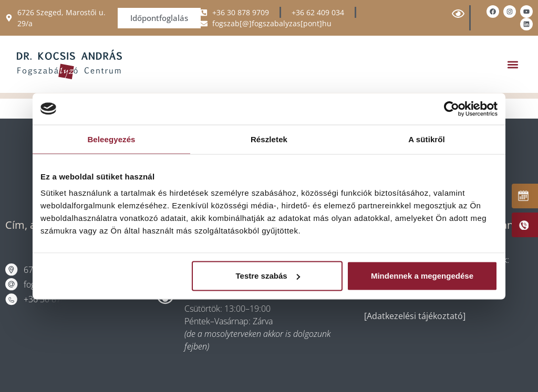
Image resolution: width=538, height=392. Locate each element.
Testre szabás (268, 276)
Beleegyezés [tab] (111, 139)
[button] (513, 64)
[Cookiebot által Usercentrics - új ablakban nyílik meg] (452, 109)
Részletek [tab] (269, 139)
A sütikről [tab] (427, 139)
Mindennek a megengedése (422, 276)
